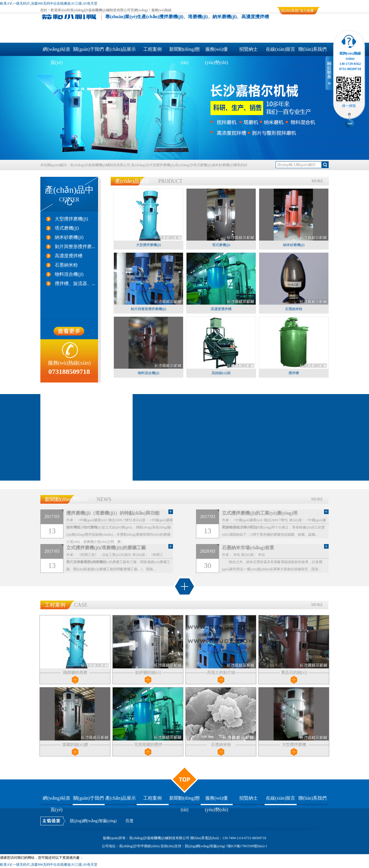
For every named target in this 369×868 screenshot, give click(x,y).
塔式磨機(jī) (67, 228)
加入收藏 (307, 11)
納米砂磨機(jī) (69, 237)
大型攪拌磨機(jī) (71, 219)
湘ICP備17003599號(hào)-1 (247, 846)
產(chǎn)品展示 (121, 49)
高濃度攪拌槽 (69, 256)
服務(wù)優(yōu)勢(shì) (216, 51)
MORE (317, 181)
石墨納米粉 (66, 265)
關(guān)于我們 (89, 49)
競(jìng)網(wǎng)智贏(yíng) (93, 821)
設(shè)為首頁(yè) (289, 12)
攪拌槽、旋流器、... (75, 283)
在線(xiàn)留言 (280, 49)
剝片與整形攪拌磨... (75, 246)
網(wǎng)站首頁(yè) (56, 51)
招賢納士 (248, 49)
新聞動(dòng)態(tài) (185, 51)
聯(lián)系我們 (313, 49)
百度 (129, 821)
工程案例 (153, 49)
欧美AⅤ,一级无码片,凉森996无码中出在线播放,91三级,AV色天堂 (49, 3)
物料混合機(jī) (69, 274)
